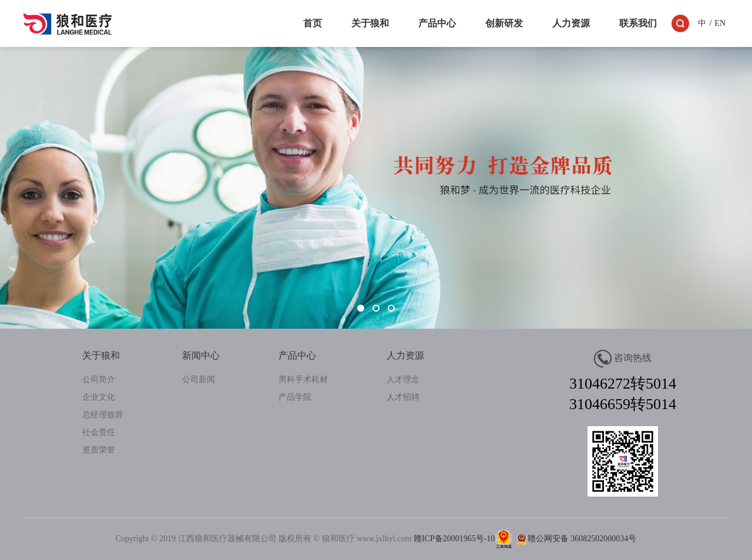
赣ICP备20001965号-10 (454, 539)
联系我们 (638, 23)
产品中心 (437, 23)
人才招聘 (403, 397)
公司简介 (99, 379)
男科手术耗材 (303, 379)
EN (720, 23)
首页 (313, 23)
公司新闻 (199, 379)
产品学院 (295, 397)
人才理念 (403, 379)
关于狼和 (370, 23)
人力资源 (571, 23)
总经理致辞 (103, 415)
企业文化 (99, 397)
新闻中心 (201, 355)
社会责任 (99, 432)
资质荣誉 (99, 450)
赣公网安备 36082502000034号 (575, 539)
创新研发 (504, 23)
